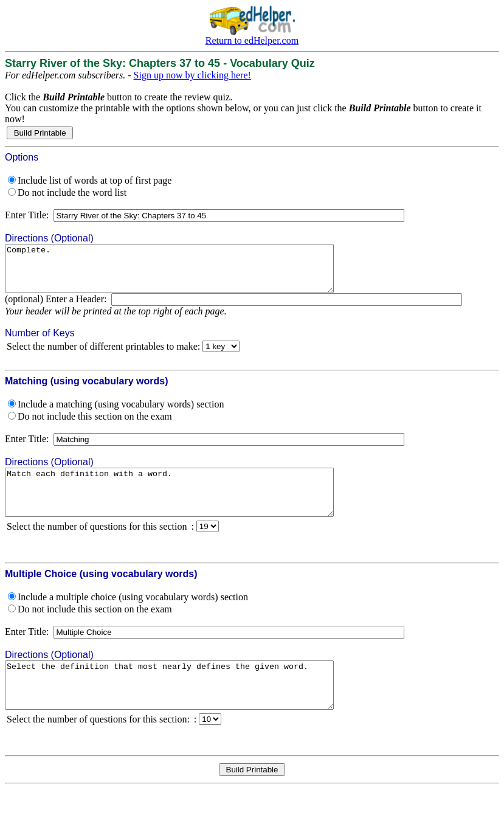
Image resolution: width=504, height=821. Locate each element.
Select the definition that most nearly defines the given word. (189, 708)
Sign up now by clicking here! (192, 75)
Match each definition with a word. (189, 506)
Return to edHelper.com (252, 40)
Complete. (189, 273)
